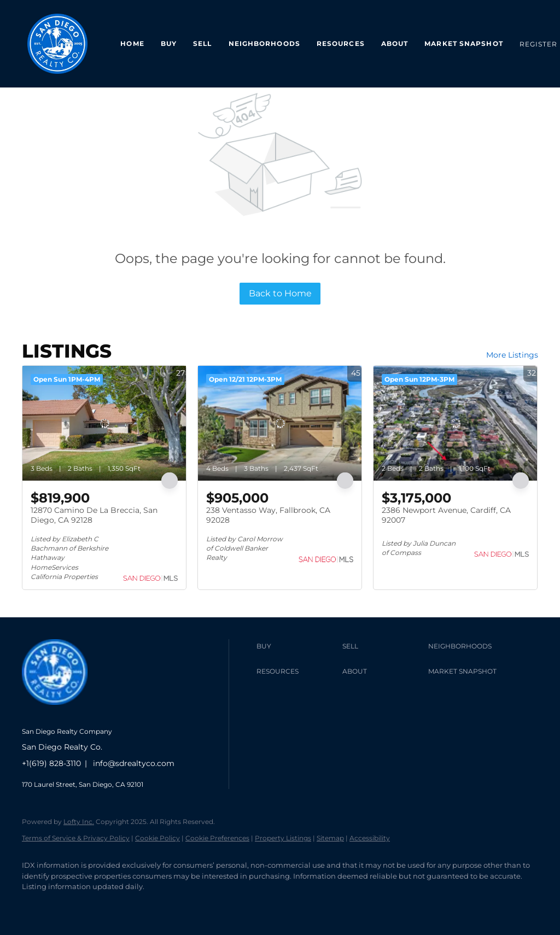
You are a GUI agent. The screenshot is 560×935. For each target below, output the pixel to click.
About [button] (395, 43)
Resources (341, 43)
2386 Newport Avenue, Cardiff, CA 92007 (446, 515)
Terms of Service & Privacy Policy (76, 838)
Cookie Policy (157, 838)
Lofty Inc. (79, 822)
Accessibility (370, 838)
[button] (297, 646)
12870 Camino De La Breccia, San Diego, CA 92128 (94, 515)
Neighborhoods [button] (264, 43)
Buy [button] (169, 43)
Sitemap (330, 838)
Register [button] (539, 44)
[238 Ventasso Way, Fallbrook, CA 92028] (280, 423)
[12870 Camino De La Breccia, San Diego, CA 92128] (104, 423)
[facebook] (35, 905)
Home (132, 43)
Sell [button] (202, 43)
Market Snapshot (464, 43)
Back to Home (280, 293)
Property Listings (283, 838)
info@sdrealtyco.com (134, 763)
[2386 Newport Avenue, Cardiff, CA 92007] (455, 423)
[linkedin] (67, 905)
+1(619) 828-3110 (51, 763)
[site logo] (63, 713)
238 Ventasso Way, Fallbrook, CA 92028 (268, 515)
